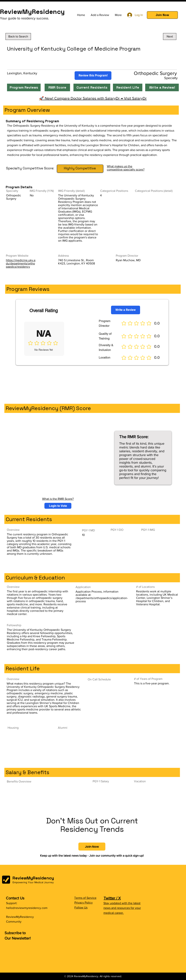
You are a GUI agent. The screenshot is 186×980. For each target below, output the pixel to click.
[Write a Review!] (162, 87)
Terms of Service (85, 898)
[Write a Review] (126, 310)
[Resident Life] (128, 87)
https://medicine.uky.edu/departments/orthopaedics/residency (21, 263)
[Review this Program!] (93, 76)
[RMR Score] (57, 87)
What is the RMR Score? (58, 499)
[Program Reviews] (24, 87)
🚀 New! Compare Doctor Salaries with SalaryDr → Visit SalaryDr (93, 98)
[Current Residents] (92, 87)
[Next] (170, 37)
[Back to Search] (18, 37)
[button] (162, 15)
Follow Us (81, 907)
